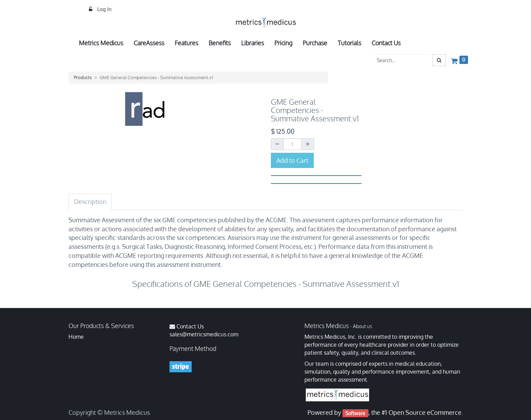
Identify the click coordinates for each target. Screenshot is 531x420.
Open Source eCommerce (425, 412)
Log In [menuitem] (104, 9)
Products (83, 77)
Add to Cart (292, 160)
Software (355, 413)
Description (90, 202)
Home (76, 337)
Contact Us (190, 326)
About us (362, 326)
